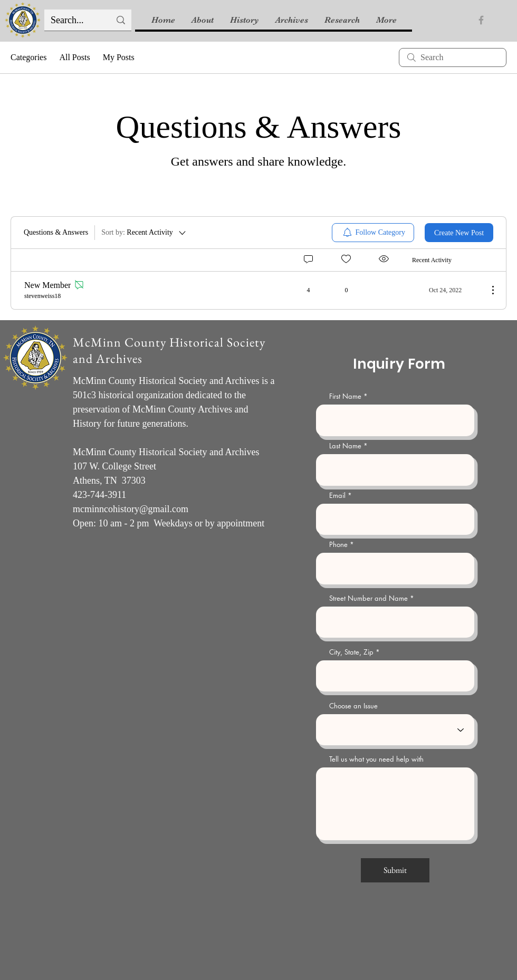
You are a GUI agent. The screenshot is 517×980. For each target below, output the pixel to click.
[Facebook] (481, 20)
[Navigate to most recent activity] (446, 290)
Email (337, 496)
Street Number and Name (368, 598)
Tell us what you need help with (376, 759)
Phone (338, 545)
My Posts (119, 57)
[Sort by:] (144, 233)
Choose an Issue (353, 706)
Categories (28, 57)
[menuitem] (373, 233)
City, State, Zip (351, 652)
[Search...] (73, 20)
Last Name (345, 446)
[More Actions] (487, 290)
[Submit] (395, 870)
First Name (345, 396)
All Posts (74, 57)
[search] (453, 57)
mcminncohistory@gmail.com (131, 509)
